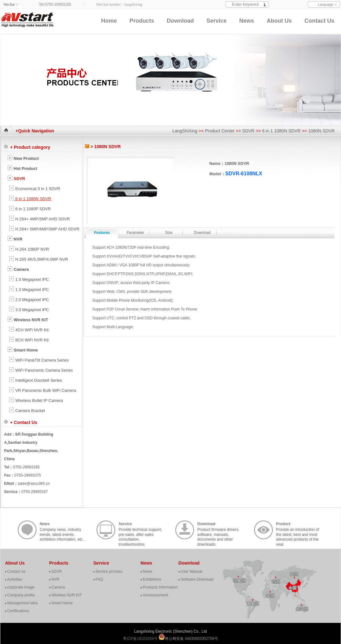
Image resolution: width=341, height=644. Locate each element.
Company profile (21, 595)
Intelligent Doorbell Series (35, 380)
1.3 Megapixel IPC (29, 289)
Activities (15, 579)
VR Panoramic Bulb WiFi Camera (43, 390)
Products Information (160, 587)
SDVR (249, 131)
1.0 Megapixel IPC (29, 279)
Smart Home (23, 350)
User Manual (191, 571)
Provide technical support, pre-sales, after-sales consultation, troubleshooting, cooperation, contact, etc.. (140, 531)
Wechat (9, 4)
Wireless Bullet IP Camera (36, 400)
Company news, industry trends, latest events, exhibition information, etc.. (62, 531)
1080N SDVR (321, 131)
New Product (23, 158)
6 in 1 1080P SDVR (30, 208)
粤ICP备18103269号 (141, 639)
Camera (18, 269)
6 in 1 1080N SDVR (281, 131)
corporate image (21, 587)
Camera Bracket (27, 410)
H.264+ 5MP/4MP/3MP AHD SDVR (44, 229)
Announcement (156, 595)
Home (109, 21)
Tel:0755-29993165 (55, 4)
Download (180, 21)
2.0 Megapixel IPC (29, 299)
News (247, 21)
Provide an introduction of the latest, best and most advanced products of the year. (298, 531)
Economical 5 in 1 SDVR (35, 188)
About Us (279, 21)
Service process (109, 571)
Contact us (16, 571)
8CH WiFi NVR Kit (29, 339)
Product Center (220, 131)
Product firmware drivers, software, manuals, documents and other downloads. (218, 531)
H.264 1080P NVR (29, 249)
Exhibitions (152, 579)
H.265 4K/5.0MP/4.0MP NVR (38, 259)
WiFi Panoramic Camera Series (41, 370)
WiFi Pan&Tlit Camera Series (39, 360)
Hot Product (22, 168)
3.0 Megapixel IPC (29, 309)
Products (142, 21)
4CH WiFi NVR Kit (29, 329)
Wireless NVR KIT (28, 319)
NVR (15, 239)
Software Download (197, 579)
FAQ (99, 579)
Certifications (18, 611)
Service (217, 21)
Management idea (22, 603)
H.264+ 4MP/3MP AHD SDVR (39, 218)
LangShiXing (185, 131)
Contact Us (319, 21)
